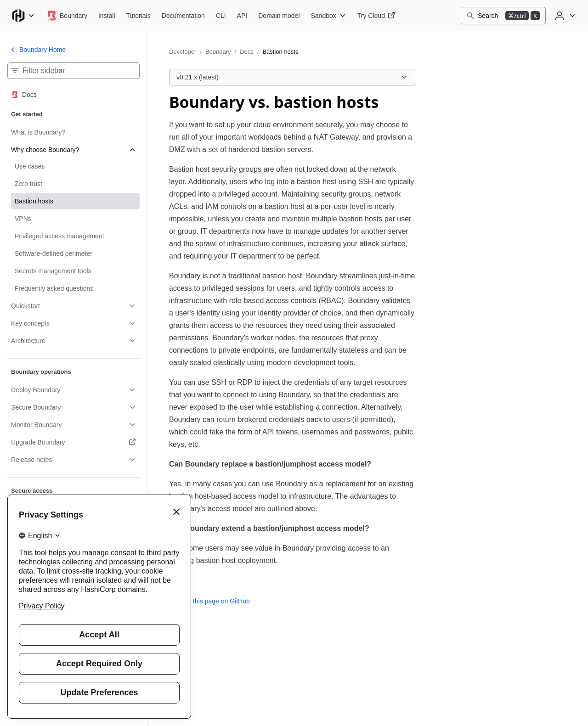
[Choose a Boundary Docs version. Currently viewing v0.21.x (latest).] (292, 77)
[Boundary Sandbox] (329, 16)
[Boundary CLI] (221, 16)
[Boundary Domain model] (279, 16)
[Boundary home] (67, 16)
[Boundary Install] (107, 16)
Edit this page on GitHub (209, 601)
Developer (183, 52)
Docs (247, 52)
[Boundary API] (242, 16)
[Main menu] (23, 16)
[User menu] (564, 16)
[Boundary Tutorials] (139, 16)
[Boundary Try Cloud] (376, 16)
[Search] (503, 16)
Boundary (218, 52)
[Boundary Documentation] (183, 16)
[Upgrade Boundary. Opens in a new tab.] (73, 442)
